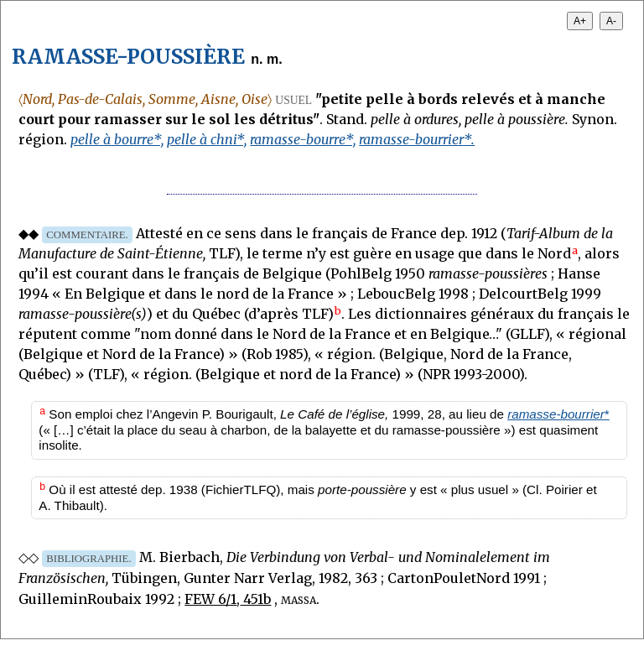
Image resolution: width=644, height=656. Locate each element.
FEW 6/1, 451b (228, 599)
